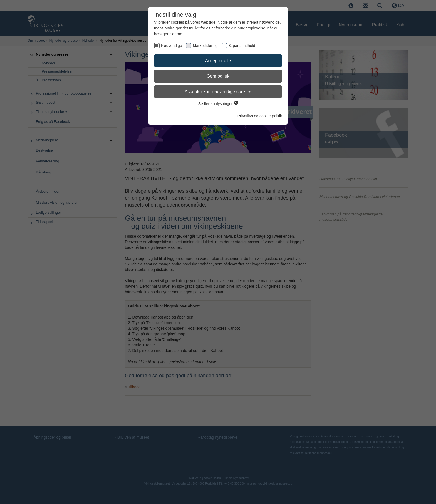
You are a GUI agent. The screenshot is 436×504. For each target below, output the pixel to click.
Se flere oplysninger (218, 104)
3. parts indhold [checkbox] (242, 46)
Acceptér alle (218, 61)
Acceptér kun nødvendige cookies (218, 92)
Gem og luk (218, 76)
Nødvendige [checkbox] (172, 46)
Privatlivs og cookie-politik (260, 116)
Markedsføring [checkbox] (205, 46)
